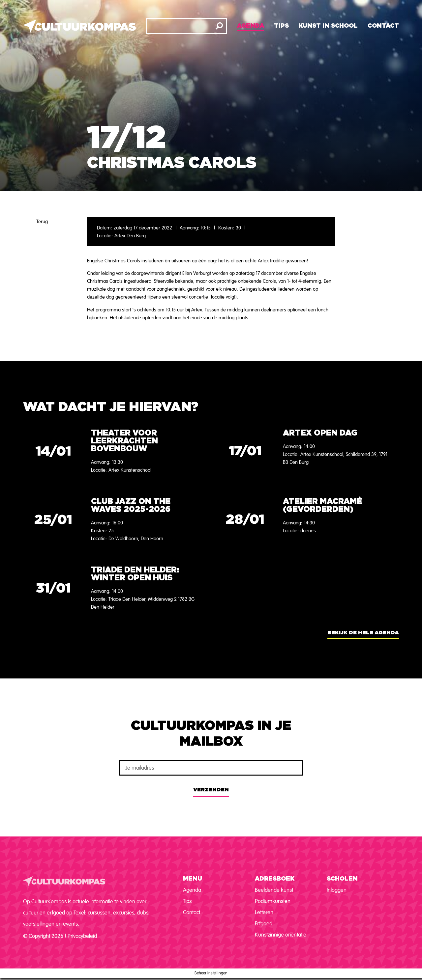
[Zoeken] (219, 26)
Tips (281, 26)
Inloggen (337, 890)
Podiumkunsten (273, 901)
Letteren (264, 912)
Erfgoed (264, 924)
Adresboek (275, 879)
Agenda (251, 26)
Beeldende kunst (274, 890)
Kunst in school (328, 26)
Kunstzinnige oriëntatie (281, 935)
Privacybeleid (82, 936)
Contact (383, 26)
